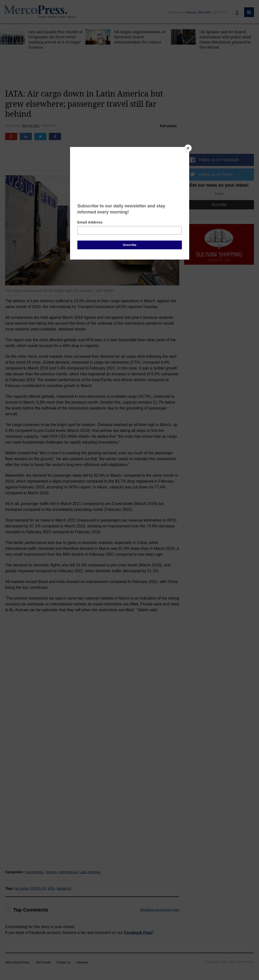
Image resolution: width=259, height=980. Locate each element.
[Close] (188, 148)
